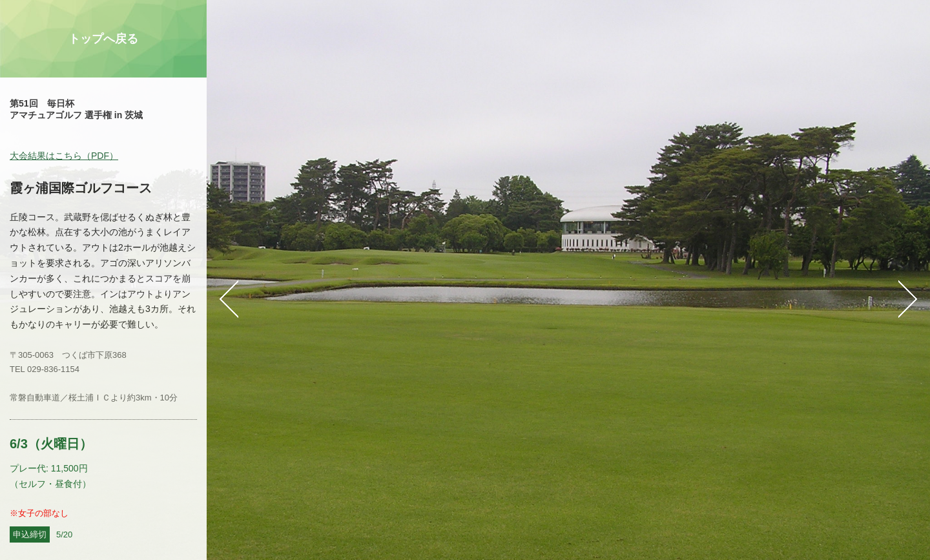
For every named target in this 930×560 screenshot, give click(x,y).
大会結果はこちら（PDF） (64, 156)
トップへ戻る (103, 39)
